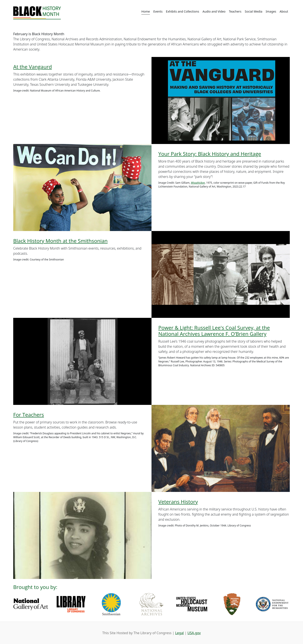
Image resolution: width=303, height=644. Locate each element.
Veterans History (178, 502)
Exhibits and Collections (183, 11)
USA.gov (194, 633)
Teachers (235, 11)
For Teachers (29, 415)
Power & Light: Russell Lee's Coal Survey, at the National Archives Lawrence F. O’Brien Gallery (214, 331)
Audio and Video (214, 11)
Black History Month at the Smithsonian (60, 241)
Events (158, 11)
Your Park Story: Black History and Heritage (210, 154)
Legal (179, 633)
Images (271, 11)
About (284, 11)
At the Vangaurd (33, 67)
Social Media (253, 11)
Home (146, 11)
